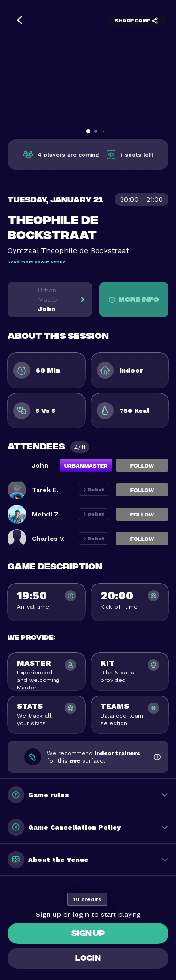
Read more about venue (37, 262)
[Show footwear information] (157, 757)
